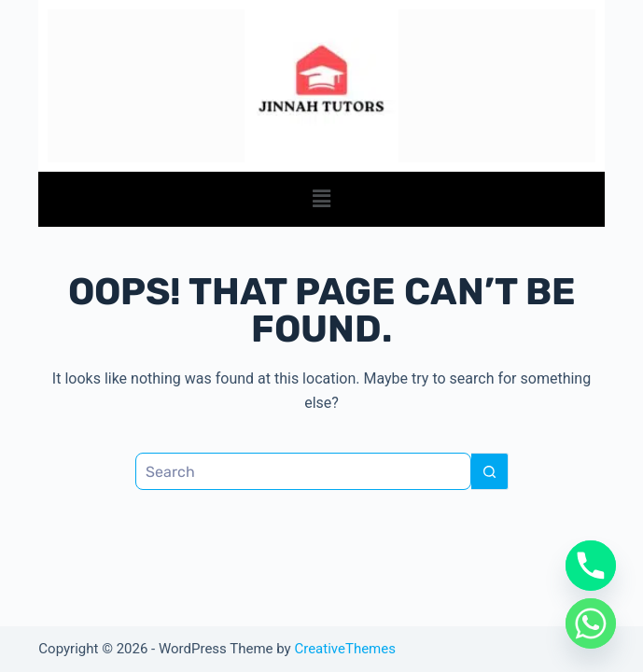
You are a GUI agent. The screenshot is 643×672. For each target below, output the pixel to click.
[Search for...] (303, 471)
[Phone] (591, 566)
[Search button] (490, 471)
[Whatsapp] (591, 623)
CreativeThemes (345, 649)
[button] (321, 199)
